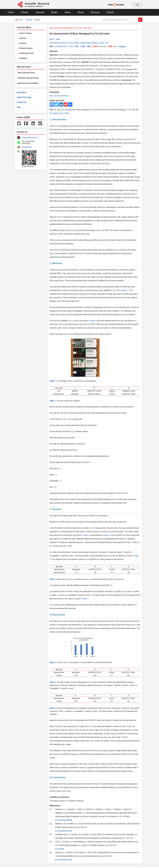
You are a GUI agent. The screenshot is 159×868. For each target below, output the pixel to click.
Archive (23, 43)
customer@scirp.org (29, 138)
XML (89, 46)
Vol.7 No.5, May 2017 (83, 28)
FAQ (19, 107)
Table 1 (93, 321)
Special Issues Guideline (28, 83)
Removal (65, 96)
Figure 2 (107, 535)
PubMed (68, 820)
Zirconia (57, 96)
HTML (83, 46)
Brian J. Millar (55, 39)
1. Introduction (58, 119)
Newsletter (21, 92)
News (68, 12)
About (81, 12)
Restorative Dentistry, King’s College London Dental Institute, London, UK (79, 43)
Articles (25, 12)
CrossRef (59, 820)
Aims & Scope (26, 33)
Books (54, 12)
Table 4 (85, 599)
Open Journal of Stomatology (61, 28)
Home (11, 12)
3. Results (55, 509)
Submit (110, 12)
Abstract (54, 51)
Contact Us (22, 102)
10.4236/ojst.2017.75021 (64, 46)
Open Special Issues (26, 73)
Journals (40, 12)
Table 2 (86, 535)
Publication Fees (27, 53)
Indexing (23, 58)
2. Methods (56, 263)
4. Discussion (57, 615)
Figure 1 (125, 290)
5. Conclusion (58, 777)
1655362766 (26, 147)
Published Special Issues (28, 78)
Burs (51, 96)
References (55, 806)
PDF (77, 46)
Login (137, 4)
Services (95, 12)
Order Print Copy (24, 97)
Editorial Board (26, 48)
